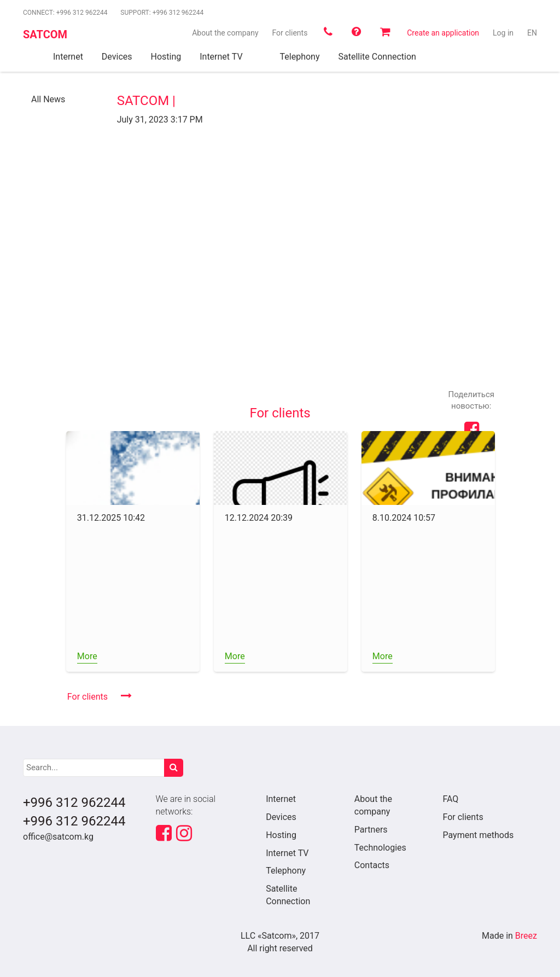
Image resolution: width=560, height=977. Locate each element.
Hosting (281, 835)
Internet (281, 799)
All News (48, 99)
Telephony (286, 871)
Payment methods (478, 835)
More (87, 656)
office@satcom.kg (58, 837)
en (532, 33)
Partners (371, 830)
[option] (133, 551)
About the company (225, 33)
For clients (290, 33)
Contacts (372, 865)
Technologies (380, 848)
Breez (526, 936)
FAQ (450, 799)
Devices (281, 817)
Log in (503, 33)
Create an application (443, 33)
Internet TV (287, 853)
